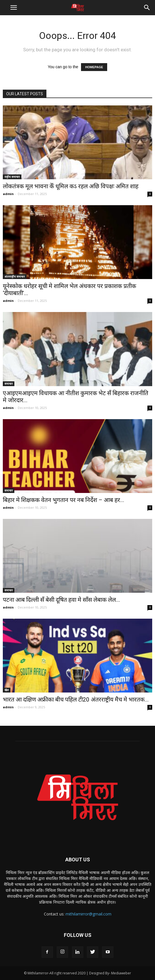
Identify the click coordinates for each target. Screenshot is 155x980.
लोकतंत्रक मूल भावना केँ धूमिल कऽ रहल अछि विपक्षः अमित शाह (71, 186)
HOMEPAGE (94, 67)
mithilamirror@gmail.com (88, 914)
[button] (147, 8)
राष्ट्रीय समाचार (12, 177)
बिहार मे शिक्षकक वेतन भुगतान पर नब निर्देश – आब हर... (64, 500)
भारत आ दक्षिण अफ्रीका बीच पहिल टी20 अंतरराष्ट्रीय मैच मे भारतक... (76, 700)
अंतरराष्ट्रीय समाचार (15, 276)
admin (8, 194)
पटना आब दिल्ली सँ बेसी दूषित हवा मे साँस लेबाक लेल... (61, 600)
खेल (7, 690)
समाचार (9, 384)
